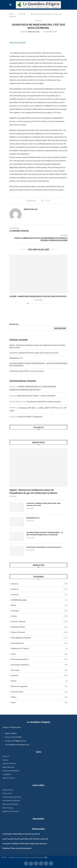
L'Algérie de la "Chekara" (39, 648)
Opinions (39, 675)
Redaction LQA (34, 32)
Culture (39, 616)
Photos (39, 681)
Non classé (39, 670)
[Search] (66, 5)
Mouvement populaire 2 (39, 665)
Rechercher (14, 324)
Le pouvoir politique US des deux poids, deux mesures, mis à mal (34, 353)
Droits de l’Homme (39, 621)
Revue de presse (39, 692)
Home (12, 14)
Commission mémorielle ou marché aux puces (27, 371)
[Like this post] (43, 201)
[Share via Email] (50, 201)
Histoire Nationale (39, 632)
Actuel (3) (39, 595)
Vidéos (39, 697)
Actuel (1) (39, 584)
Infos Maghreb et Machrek (39, 638)
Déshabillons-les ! (16, 358)
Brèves (39, 605)
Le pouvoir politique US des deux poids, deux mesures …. (25, 844)
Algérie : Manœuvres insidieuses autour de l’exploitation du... (38, 296)
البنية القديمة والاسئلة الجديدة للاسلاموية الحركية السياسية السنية (25, 839)
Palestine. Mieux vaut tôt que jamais (17, 848)
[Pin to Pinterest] (48, 201)
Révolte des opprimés (39, 686)
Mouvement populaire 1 (39, 659)
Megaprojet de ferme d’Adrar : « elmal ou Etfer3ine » (36, 396)
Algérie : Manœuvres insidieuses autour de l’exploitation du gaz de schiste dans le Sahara (33, 491)
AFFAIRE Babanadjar (39, 600)
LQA (46, 857)
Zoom (39, 702)
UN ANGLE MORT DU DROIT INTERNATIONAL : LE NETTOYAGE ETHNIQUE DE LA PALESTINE (45, 534)
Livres (39, 654)
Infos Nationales (39, 643)
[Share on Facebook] (45, 201)
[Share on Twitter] (47, 201)
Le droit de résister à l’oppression (30, 417)
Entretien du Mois (39, 627)
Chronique (39, 611)
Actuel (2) (22, 14)
